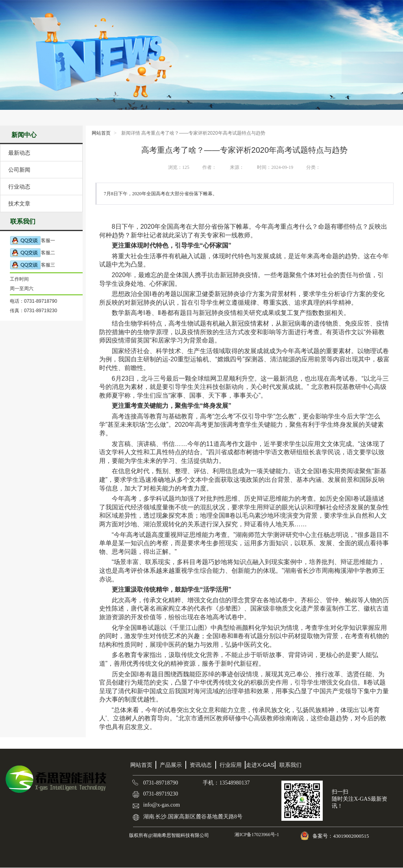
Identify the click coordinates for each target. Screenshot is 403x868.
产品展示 (171, 765)
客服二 (32, 253)
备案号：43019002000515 (341, 836)
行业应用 (231, 765)
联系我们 (290, 765)
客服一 (32, 241)
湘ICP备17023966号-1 (256, 835)
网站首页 (101, 133)
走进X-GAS (260, 765)
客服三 (32, 265)
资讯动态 (201, 765)
